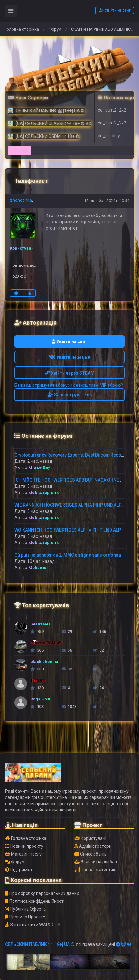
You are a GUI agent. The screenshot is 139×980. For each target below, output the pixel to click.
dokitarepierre (44, 493)
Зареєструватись (70, 395)
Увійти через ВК (70, 357)
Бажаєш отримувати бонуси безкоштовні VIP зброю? (69, 385)
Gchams (38, 568)
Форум (55, 29)
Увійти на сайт (115, 10)
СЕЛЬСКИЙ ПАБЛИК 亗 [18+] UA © (40, 944)
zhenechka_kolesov (30, 200)
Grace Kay (40, 467)
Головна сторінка (22, 29)
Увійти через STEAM (70, 373)
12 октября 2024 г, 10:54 (107, 201)
